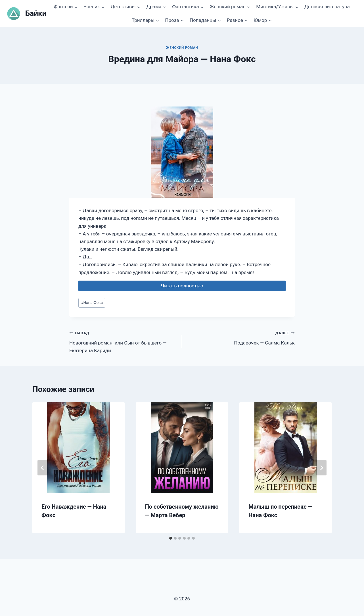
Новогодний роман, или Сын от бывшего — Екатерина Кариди (123, 341)
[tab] (171, 538)
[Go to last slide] (43, 468)
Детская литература (327, 7)
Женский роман (182, 48)
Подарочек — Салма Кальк (241, 337)
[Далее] (321, 468)
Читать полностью (182, 286)
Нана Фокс (92, 302)
